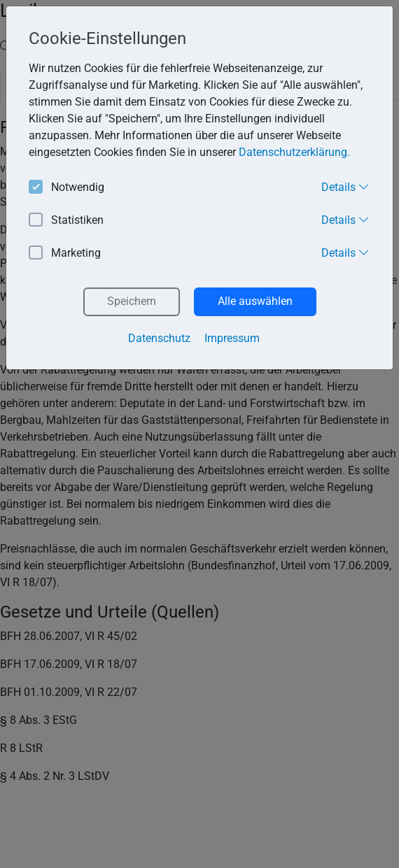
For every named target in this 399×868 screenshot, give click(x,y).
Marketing (65, 254)
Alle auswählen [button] (255, 301)
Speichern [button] (132, 301)
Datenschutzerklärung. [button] (294, 152)
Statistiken (66, 221)
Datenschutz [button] (159, 338)
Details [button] (345, 187)
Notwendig (66, 188)
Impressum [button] (232, 338)
